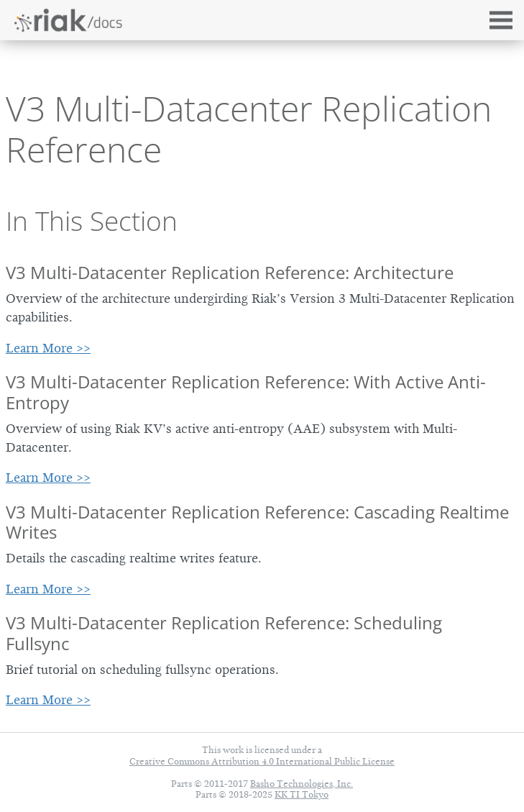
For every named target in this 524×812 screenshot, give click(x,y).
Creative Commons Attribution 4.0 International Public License (262, 761)
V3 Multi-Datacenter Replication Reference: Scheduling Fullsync (224, 633)
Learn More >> (48, 348)
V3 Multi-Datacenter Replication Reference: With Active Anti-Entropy (246, 392)
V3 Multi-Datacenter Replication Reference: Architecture (230, 272)
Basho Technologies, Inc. (302, 784)
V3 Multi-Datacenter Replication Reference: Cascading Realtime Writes (257, 522)
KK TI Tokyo (302, 794)
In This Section (92, 221)
